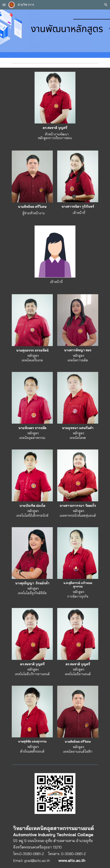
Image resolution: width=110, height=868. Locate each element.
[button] (4, 5)
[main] (55, 133)
